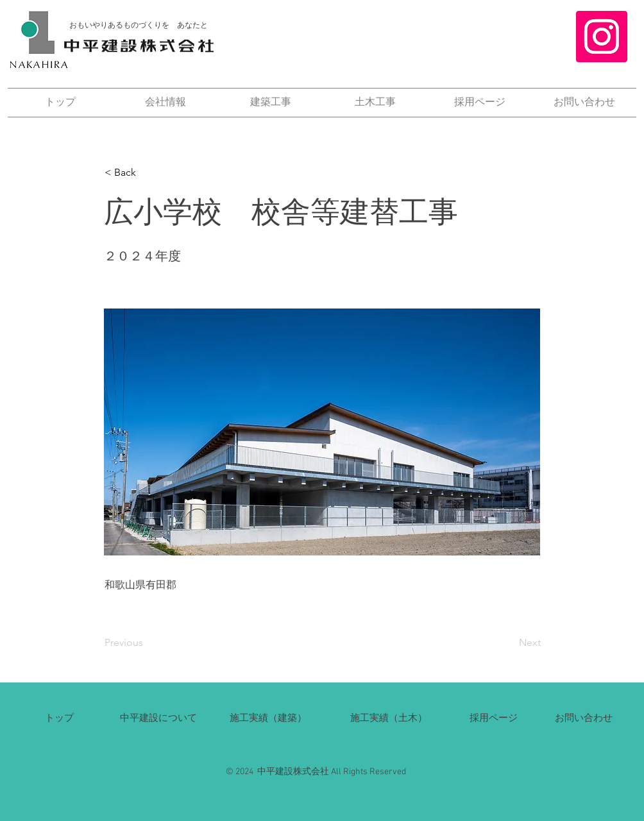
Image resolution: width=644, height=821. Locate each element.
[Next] (509, 643)
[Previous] (147, 643)
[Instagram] (602, 37)
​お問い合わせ (584, 717)
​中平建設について (158, 717)
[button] (147, 173)
